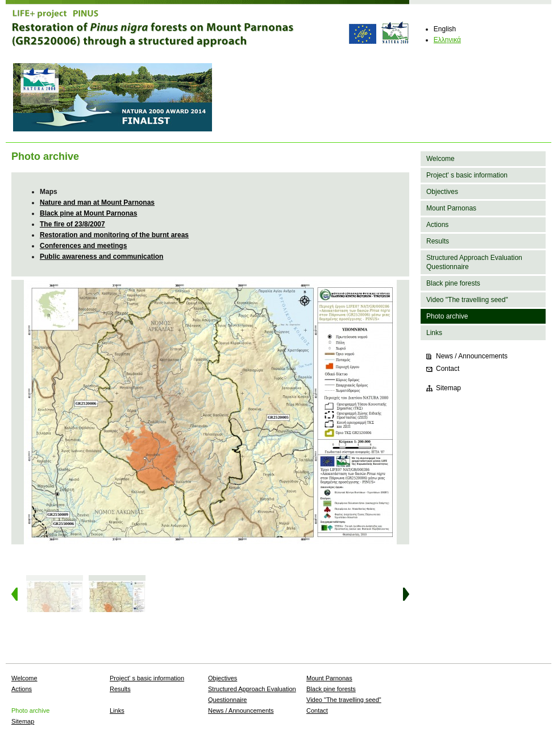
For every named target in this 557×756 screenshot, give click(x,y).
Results (438, 241)
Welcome (440, 159)
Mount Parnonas (451, 208)
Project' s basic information (467, 175)
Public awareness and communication (101, 257)
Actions (437, 225)
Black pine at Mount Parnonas (88, 213)
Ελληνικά (447, 40)
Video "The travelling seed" (467, 300)
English (445, 29)
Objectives (442, 192)
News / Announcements (472, 356)
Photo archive (447, 316)
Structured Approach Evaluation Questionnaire (474, 262)
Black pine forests (453, 283)
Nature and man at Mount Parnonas (97, 203)
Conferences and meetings (83, 246)
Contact (448, 369)
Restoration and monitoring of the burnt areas (114, 235)
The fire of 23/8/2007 (72, 224)
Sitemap (448, 388)
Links (434, 333)
